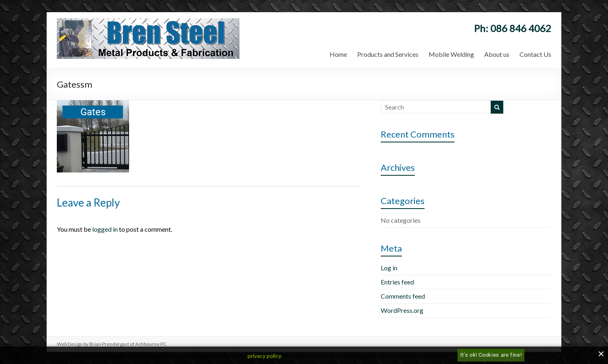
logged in (105, 229)
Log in (389, 268)
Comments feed (403, 296)
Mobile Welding (451, 54)
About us (497, 54)
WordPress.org (402, 310)
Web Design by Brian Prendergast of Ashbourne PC (112, 344)
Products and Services (388, 54)
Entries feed (397, 282)
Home (338, 54)
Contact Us (535, 54)
